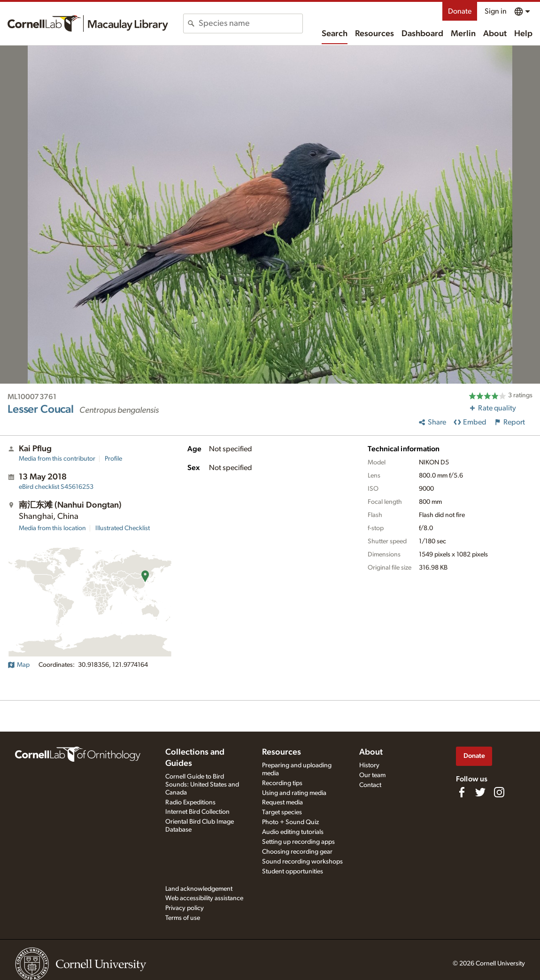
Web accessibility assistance (204, 898)
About (495, 34)
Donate (460, 11)
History (369, 765)
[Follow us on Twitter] (480, 792)
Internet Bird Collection (197, 812)
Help (523, 34)
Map (19, 665)
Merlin (463, 34)
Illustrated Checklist (123, 528)
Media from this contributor (57, 459)
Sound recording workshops (302, 862)
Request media (282, 803)
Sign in (496, 11)
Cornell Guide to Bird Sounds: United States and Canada (202, 785)
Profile (113, 459)
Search (335, 34)
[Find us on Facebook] (462, 792)
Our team (372, 775)
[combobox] (251, 23)
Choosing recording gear (297, 852)
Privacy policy (185, 908)
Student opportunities (293, 872)
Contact (370, 785)
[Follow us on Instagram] (499, 792)
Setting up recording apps (298, 842)
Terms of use (183, 918)
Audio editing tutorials (293, 832)
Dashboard (422, 34)
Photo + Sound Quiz (290, 822)
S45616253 (56, 487)
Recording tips (282, 783)
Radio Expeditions (190, 803)
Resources (374, 34)
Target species (282, 812)
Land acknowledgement (199, 889)
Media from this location (52, 528)
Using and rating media (294, 793)
